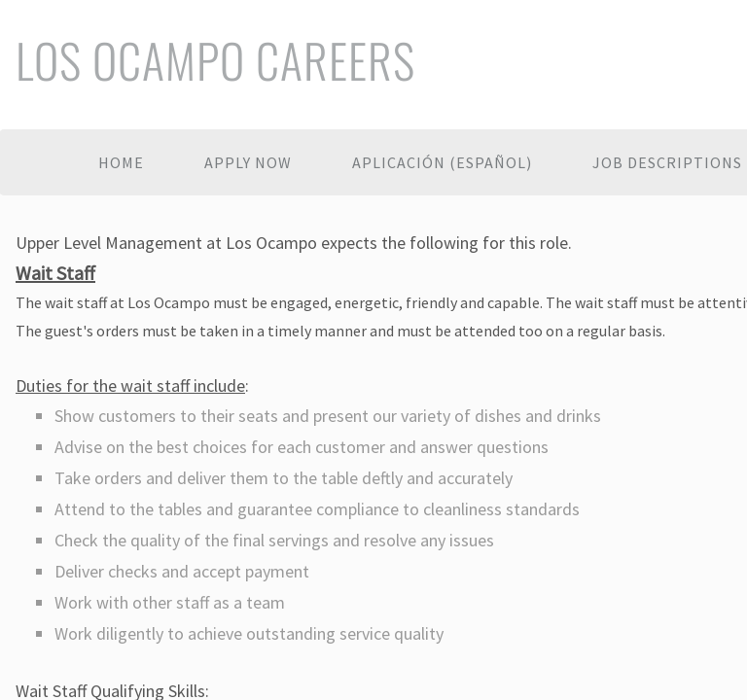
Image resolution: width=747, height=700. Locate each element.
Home (121, 162)
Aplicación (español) (442, 162)
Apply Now (248, 162)
